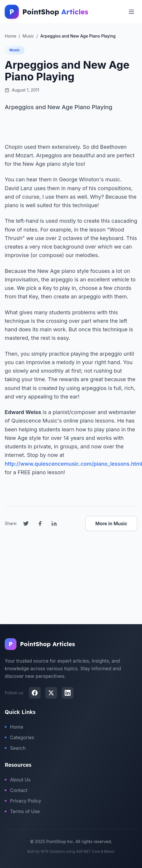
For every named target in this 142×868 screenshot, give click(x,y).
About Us (18, 780)
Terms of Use (22, 811)
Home (14, 727)
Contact (16, 790)
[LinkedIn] (68, 693)
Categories (19, 737)
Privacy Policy (23, 801)
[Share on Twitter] (26, 523)
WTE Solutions (53, 851)
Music (15, 50)
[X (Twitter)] (51, 693)
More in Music (111, 523)
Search (15, 748)
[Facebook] (35, 693)
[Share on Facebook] (40, 523)
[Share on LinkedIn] (54, 523)
